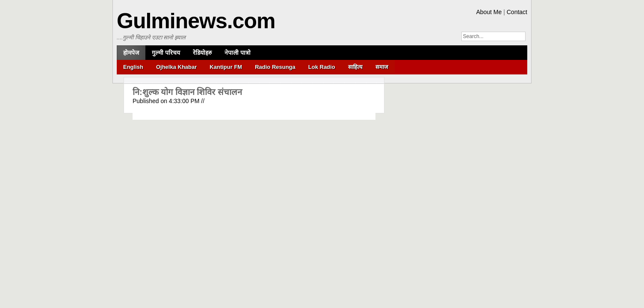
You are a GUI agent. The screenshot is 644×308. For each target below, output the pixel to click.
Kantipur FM (226, 67)
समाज (382, 67)
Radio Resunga (275, 67)
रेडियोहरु (202, 53)
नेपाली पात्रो (238, 53)
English (133, 67)
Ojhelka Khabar (176, 67)
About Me (489, 12)
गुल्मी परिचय (166, 53)
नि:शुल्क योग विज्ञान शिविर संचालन (187, 92)
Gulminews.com (196, 21)
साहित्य (355, 67)
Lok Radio (322, 67)
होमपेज (131, 53)
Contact (517, 12)
